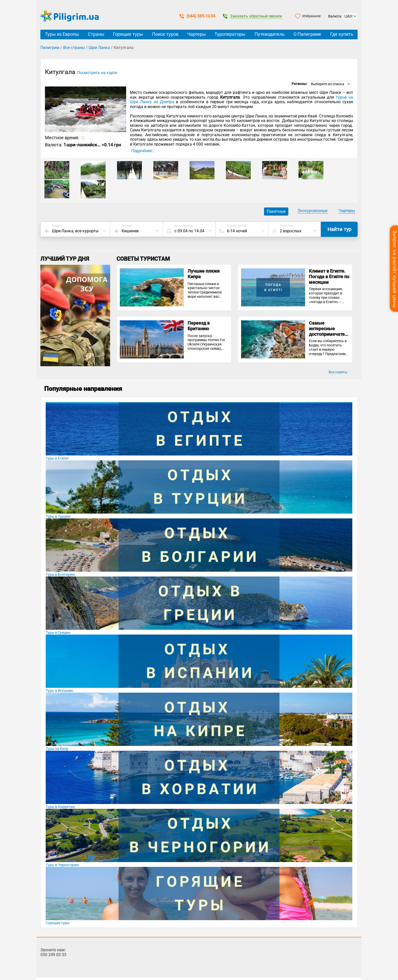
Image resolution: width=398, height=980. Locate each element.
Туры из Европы (62, 34)
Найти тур (339, 229)
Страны (96, 34)
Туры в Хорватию (60, 807)
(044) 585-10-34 (197, 16)
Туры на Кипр (57, 749)
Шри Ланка (99, 48)
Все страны (74, 48)
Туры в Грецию (58, 633)
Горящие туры (128, 34)
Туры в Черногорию (62, 865)
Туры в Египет (57, 458)
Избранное (311, 16)
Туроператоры (230, 34)
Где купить (342, 34)
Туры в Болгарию (60, 574)
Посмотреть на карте (97, 73)
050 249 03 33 (53, 955)
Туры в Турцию (58, 516)
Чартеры (197, 34)
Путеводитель (270, 34)
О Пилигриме (307, 34)
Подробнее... (143, 151)
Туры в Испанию (59, 691)
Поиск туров (165, 34)
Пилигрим (50, 48)
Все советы (338, 372)
